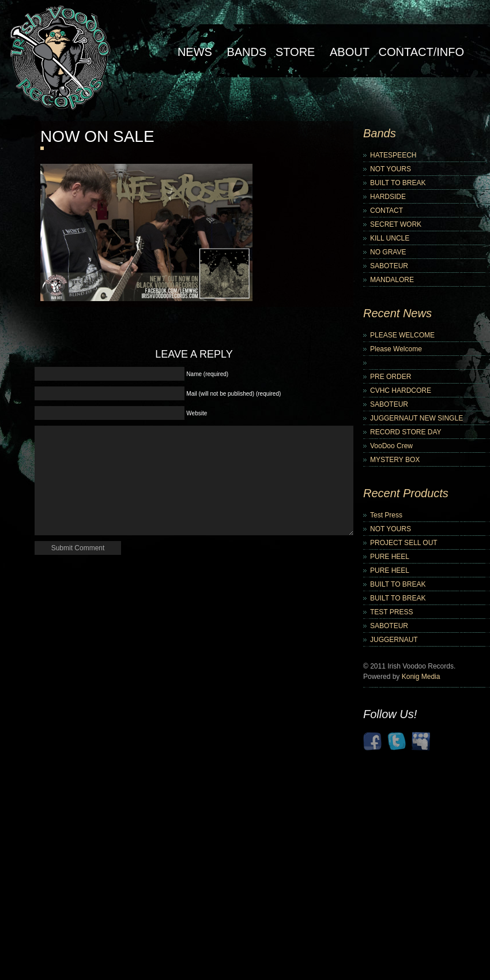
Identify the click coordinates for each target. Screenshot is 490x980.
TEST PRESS (391, 612)
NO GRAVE (388, 252)
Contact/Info (421, 52)
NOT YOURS (391, 169)
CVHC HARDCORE (401, 391)
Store (295, 52)
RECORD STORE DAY (406, 432)
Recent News (397, 313)
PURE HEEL (390, 557)
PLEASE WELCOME (402, 335)
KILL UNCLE (390, 238)
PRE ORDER (391, 377)
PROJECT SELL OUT (404, 543)
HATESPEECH (393, 155)
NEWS (195, 52)
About (350, 52)
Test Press (386, 515)
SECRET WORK (396, 224)
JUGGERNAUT (394, 640)
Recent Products (406, 493)
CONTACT (387, 211)
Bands (246, 52)
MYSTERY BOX (395, 460)
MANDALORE (392, 280)
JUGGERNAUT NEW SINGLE (416, 418)
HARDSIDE (388, 197)
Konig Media (421, 677)
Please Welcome (396, 349)
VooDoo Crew (391, 446)
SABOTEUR (389, 266)
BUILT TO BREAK (398, 183)
